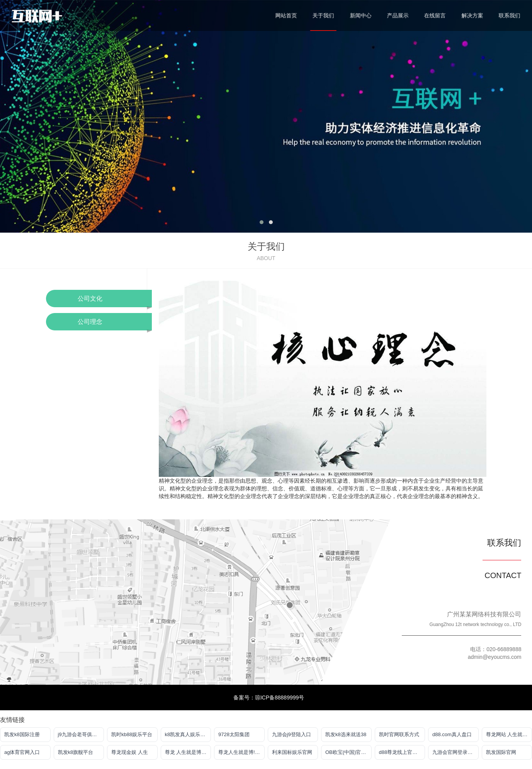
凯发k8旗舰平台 (76, 752)
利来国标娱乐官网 (292, 752)
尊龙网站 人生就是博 (509, 734)
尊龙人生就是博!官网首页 (241, 752)
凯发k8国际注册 (22, 734)
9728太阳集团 (234, 734)
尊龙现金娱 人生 (130, 752)
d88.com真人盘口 (452, 734)
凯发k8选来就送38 (346, 734)
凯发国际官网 (501, 752)
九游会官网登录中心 (455, 752)
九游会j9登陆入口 (291, 734)
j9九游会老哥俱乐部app (81, 734)
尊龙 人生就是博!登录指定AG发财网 (188, 752)
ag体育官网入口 (22, 752)
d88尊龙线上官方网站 (402, 752)
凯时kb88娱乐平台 (132, 734)
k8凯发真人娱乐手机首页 (188, 734)
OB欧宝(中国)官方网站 (348, 752)
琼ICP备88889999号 (280, 698)
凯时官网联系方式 (399, 734)
